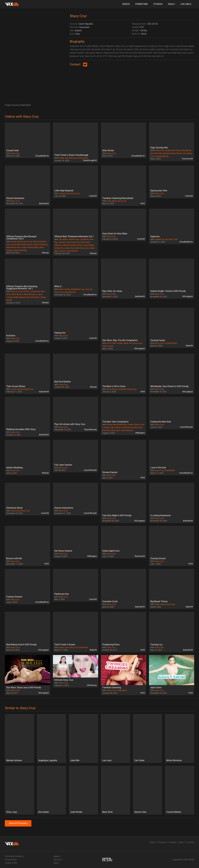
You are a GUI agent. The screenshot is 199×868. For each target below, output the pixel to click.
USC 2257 (58, 860)
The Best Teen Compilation (115, 422)
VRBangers (140, 433)
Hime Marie (11, 247)
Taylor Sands (108, 346)
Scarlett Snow (16, 242)
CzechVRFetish (186, 427)
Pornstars (142, 4)
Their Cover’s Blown (16, 386)
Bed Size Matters (63, 382)
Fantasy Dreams (14, 597)
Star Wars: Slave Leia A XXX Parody (24, 688)
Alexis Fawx (74, 239)
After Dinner (108, 150)
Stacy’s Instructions (64, 508)
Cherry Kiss (79, 248)
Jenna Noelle (88, 245)
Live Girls (186, 4)
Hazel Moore (127, 427)
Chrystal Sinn (72, 251)
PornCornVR (187, 159)
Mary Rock (107, 812)
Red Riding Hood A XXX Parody (21, 645)
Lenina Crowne (17, 389)
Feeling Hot (60, 333)
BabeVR (189, 346)
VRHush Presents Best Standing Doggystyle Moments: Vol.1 (22, 287)
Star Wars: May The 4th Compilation (120, 340)
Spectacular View (159, 191)
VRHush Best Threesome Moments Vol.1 (74, 236)
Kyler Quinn (27, 244)
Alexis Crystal (64, 289)
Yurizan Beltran (174, 812)
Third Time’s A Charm (65, 645)
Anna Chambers (33, 297)
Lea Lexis (107, 760)
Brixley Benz (122, 425)
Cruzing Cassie (158, 340)
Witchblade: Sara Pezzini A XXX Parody (169, 386)
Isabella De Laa (161, 239)
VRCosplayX (187, 296)
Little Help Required (64, 191)
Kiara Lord (180, 150)
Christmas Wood (14, 508)
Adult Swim (156, 688)
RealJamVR (140, 556)
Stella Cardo (160, 604)
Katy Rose (84, 158)
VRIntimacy (92, 685)
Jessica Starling (20, 250)
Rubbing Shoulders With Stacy (21, 429)
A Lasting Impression (161, 515)
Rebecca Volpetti (61, 245)
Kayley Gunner (76, 245)
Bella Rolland (19, 297)
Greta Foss (159, 150)
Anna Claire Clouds (115, 343)
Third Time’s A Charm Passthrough (71, 155)
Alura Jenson (60, 251)
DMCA (56, 863)
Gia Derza (106, 430)
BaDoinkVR (44, 203)
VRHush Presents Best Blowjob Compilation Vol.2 (21, 238)
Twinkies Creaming (112, 688)
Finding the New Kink (161, 422)
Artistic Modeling (14, 468)
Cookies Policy (11, 863)
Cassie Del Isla (171, 343)
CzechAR (189, 196)
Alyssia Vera (140, 812)
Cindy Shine (112, 201)
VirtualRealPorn (42, 156)
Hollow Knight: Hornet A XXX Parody (168, 291)
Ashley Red (111, 425)
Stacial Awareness (15, 198)
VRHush (45, 253)
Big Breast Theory (159, 601)
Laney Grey (69, 248)
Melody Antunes (14, 760)
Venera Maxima (162, 156)
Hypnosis (155, 236)
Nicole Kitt (25, 291)
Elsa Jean (116, 430)
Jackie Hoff (170, 150)
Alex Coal (37, 242)
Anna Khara (112, 389)
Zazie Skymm (17, 294)
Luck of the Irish (158, 468)
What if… (59, 286)
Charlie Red (170, 470)
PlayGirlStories (90, 430)
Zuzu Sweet (90, 248)
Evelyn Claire (133, 425)
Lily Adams (63, 239)
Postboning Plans (111, 645)
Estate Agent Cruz (111, 551)
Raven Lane (181, 153)
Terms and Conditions (14, 856)
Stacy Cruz (15, 153)
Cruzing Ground (158, 558)
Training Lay (156, 645)
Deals (171, 4)
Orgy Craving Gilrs (159, 148)
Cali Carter (139, 760)
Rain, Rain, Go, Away (112, 291)
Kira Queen (44, 812)
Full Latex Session (63, 465)
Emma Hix (59, 248)
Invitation (11, 336)
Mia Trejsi (158, 153)
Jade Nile (75, 760)
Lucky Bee (122, 389)
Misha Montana (174, 760)
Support (57, 856)
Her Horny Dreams (63, 551)
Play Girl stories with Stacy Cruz (70, 424)
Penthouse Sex (62, 594)
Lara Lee (88, 289)
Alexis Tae (128, 343)
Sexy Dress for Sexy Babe (115, 234)
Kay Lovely (21, 247)
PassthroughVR (90, 160)
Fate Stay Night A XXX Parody (117, 515)
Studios (158, 4)
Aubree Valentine (40, 244)
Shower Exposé (110, 472)
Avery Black (16, 244)
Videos (126, 4)
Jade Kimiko (76, 812)
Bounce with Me (14, 558)
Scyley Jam (63, 158)
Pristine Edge (32, 247)
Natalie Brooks (169, 153)
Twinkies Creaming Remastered (118, 198)
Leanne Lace (64, 193)
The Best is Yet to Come (114, 386)
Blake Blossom (30, 294)
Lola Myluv (84, 239)
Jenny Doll (15, 511)
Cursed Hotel (12, 150)
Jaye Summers (127, 430)
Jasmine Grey (64, 242)
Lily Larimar (116, 427)
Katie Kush (85, 242)
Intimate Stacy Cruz (64, 680)
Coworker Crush (110, 601)
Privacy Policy (11, 860)
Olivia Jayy (12, 812)
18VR (142, 203)
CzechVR (93, 196)
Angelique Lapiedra (48, 760)
